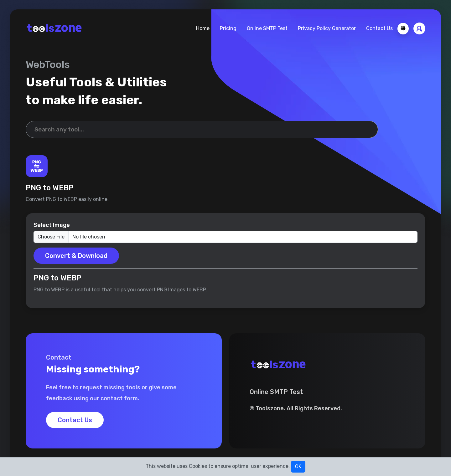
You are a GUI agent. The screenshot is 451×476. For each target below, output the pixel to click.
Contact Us (379, 28)
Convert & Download (76, 256)
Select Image (52, 225)
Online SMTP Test (267, 28)
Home (203, 28)
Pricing (228, 28)
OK (298, 466)
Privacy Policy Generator (327, 28)
